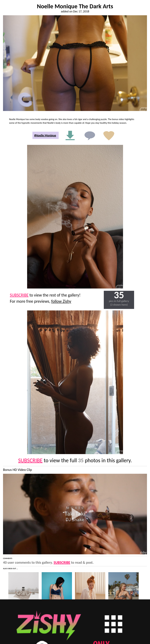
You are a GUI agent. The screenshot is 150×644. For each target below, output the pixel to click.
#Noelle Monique (45, 135)
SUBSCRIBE (19, 295)
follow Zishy (61, 301)
